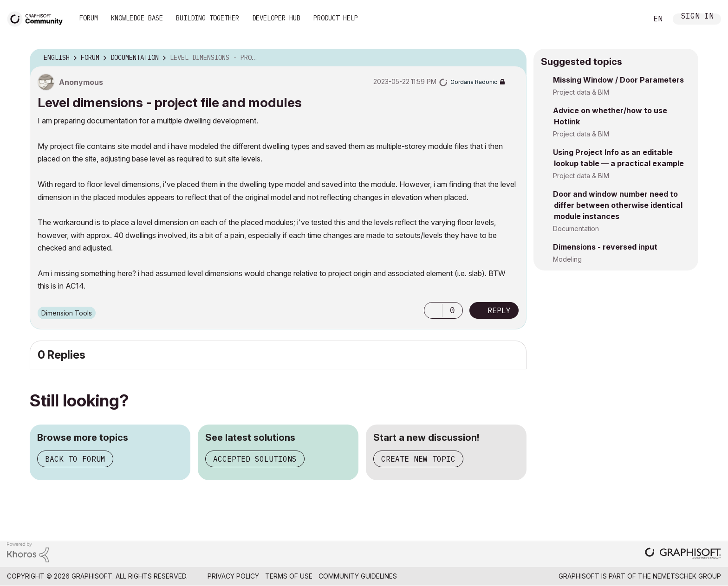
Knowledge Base (137, 18)
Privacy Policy (233, 576)
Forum (89, 18)
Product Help (336, 18)
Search (630, 19)
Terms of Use (289, 576)
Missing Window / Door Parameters (618, 80)
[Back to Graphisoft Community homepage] (38, 18)
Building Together (208, 18)
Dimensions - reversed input (605, 247)
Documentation (576, 229)
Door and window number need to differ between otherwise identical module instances (618, 205)
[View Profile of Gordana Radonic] (474, 82)
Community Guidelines (358, 576)
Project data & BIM (581, 92)
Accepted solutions (255, 459)
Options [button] (513, 58)
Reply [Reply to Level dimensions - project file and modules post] (499, 310)
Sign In (697, 17)
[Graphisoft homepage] (683, 554)
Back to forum (75, 459)
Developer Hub (276, 18)
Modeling (567, 259)
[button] (433, 310)
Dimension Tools (67, 313)
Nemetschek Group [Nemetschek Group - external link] (687, 576)
